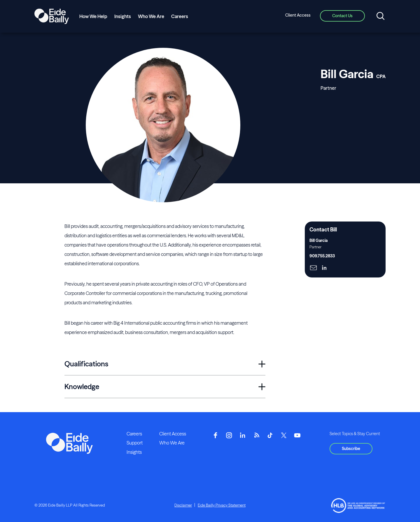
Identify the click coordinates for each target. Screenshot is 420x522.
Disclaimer (183, 505)
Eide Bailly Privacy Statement (222, 505)
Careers (180, 16)
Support (135, 443)
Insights (123, 16)
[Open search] (380, 16)
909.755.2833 (322, 256)
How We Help (93, 16)
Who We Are (151, 16)
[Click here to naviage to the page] (313, 268)
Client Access (298, 15)
